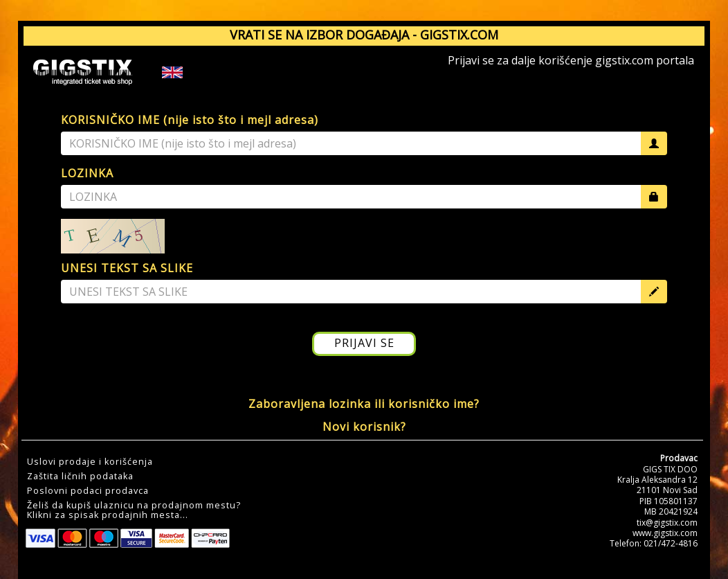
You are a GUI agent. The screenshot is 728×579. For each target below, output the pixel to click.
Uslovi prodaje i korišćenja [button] (90, 462)
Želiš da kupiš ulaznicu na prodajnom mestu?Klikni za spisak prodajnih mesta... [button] (134, 510)
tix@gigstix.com (667, 523)
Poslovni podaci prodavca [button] (88, 491)
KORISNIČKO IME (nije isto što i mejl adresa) (190, 120)
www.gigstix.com (665, 533)
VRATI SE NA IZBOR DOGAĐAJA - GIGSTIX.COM (364, 35)
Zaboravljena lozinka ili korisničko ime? (364, 404)
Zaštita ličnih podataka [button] (80, 476)
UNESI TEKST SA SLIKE (127, 268)
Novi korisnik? (364, 427)
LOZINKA (87, 173)
